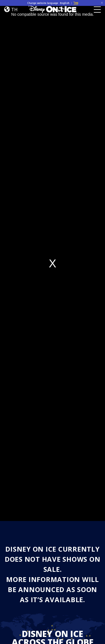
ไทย (76, 3)
